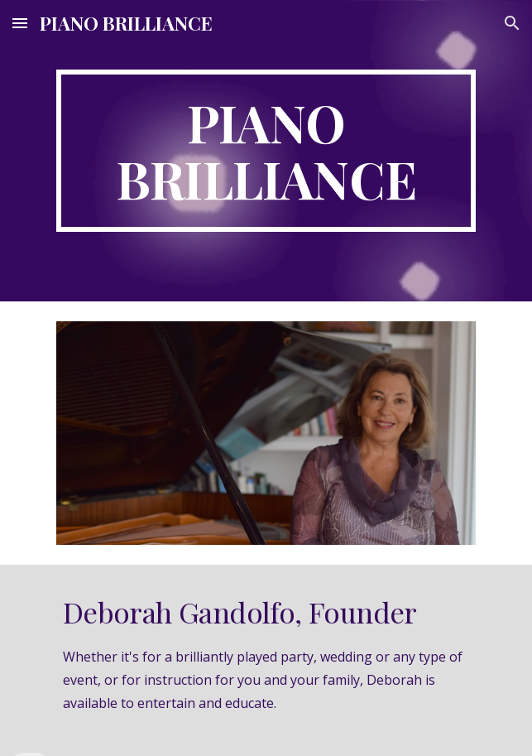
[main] (266, 151)
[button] (20, 23)
